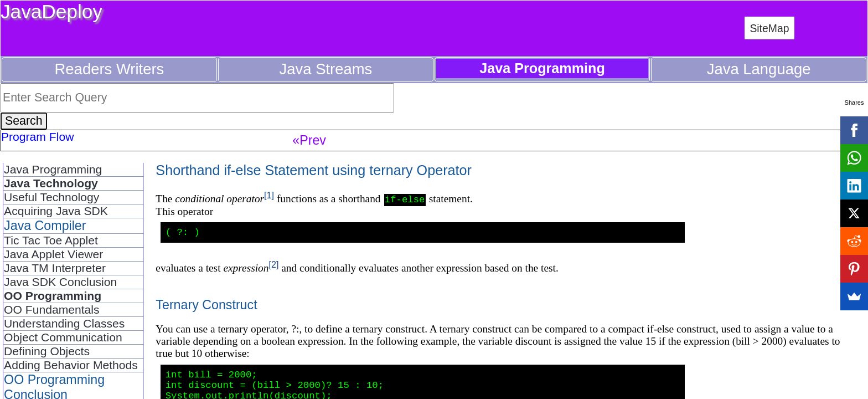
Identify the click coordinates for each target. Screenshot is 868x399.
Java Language (759, 69)
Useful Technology (51, 197)
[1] (269, 195)
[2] (273, 267)
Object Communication (63, 337)
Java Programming (53, 169)
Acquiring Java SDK (56, 211)
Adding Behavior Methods (71, 365)
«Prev (309, 140)
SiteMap (769, 28)
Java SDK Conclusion (60, 282)
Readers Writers (110, 69)
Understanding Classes (64, 323)
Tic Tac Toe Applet (51, 240)
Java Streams (326, 69)
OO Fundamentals (51, 310)
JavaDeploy (51, 11)
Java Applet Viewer (53, 254)
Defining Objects (47, 351)
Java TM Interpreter (55, 268)
